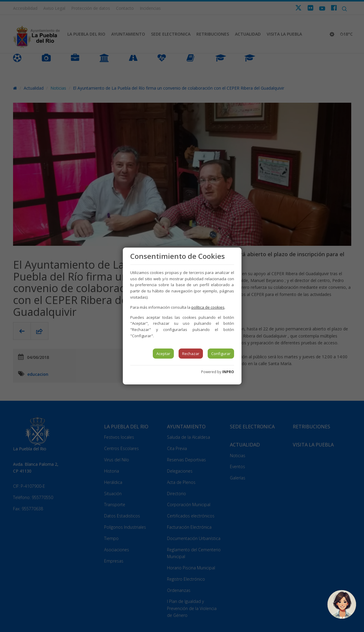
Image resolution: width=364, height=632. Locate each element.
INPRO (228, 372)
